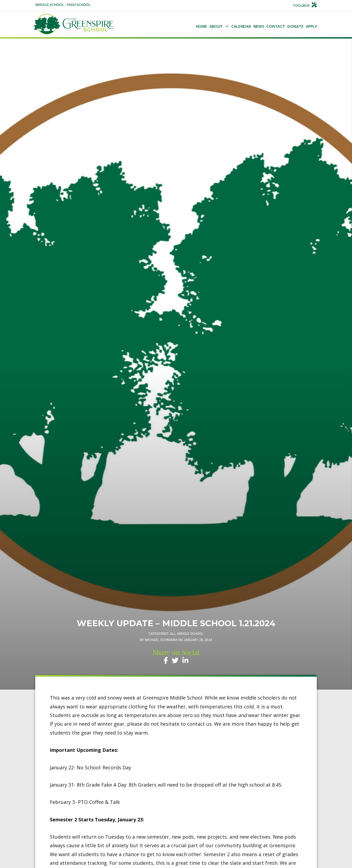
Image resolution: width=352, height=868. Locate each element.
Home (201, 26)
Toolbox (305, 6)
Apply (311, 26)
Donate (295, 26)
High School (79, 5)
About (216, 26)
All (173, 634)
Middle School (50, 5)
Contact (276, 26)
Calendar (241, 26)
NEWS (259, 26)
